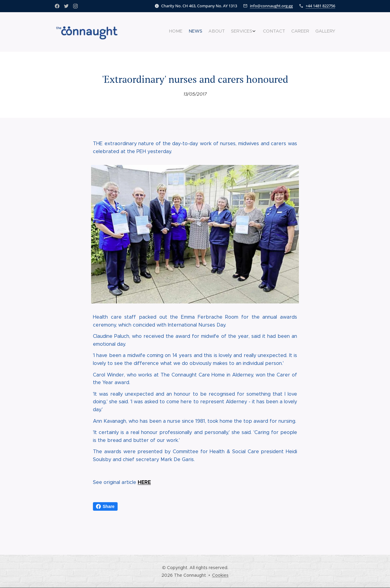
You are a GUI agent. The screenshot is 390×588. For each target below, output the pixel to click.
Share (105, 506)
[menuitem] (295, 32)
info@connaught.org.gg (271, 6)
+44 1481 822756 (320, 6)
